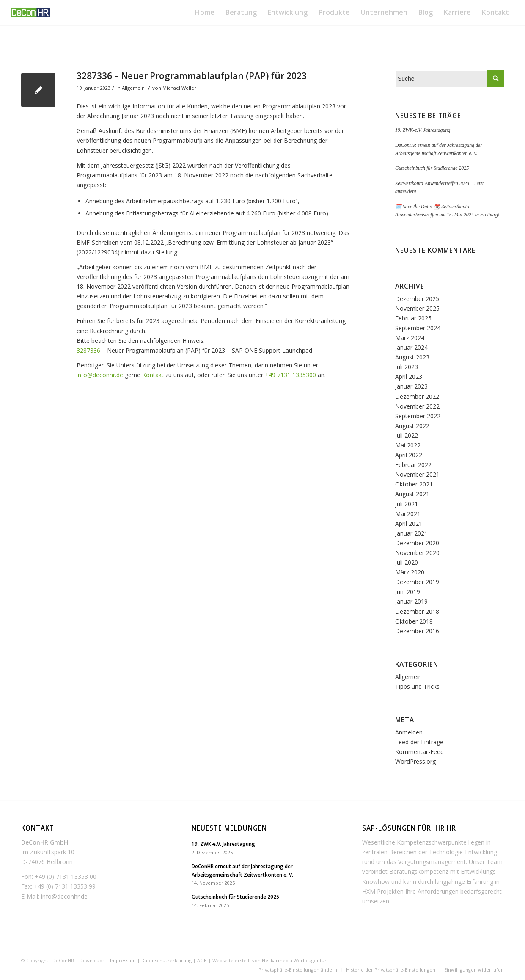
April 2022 (409, 455)
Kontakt (153, 375)
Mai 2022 (408, 445)
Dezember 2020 (417, 543)
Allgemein (133, 88)
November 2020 (417, 553)
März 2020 (410, 572)
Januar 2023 (411, 386)
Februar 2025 (413, 318)
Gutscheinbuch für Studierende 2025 (432, 168)
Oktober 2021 (414, 484)
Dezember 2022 (417, 396)
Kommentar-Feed (419, 752)
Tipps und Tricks (417, 686)
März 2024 (410, 338)
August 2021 (412, 494)
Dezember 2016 (417, 631)
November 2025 (417, 308)
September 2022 (418, 416)
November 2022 (417, 406)
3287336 (88, 350)
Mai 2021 (408, 514)
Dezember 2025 (417, 299)
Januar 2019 (411, 601)
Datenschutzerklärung (166, 960)
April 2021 (409, 523)
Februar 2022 (413, 465)
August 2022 (412, 426)
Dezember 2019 (417, 582)
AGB (202, 960)
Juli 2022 (407, 435)
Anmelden (409, 732)
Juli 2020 (407, 562)
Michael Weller (179, 88)
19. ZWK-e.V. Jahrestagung (423, 130)
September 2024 (418, 328)
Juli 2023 (407, 367)
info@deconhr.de (100, 375)
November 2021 (417, 474)
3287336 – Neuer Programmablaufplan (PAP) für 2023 (192, 76)
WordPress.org (415, 761)
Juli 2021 (407, 504)
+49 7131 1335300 (290, 375)
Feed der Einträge (419, 742)
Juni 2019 (408, 592)
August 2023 (412, 357)
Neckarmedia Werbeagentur (294, 960)
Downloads (92, 960)
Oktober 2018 (414, 621)
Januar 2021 (411, 533)
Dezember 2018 (417, 611)
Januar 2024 (411, 347)
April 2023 (409, 377)
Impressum (123, 960)
